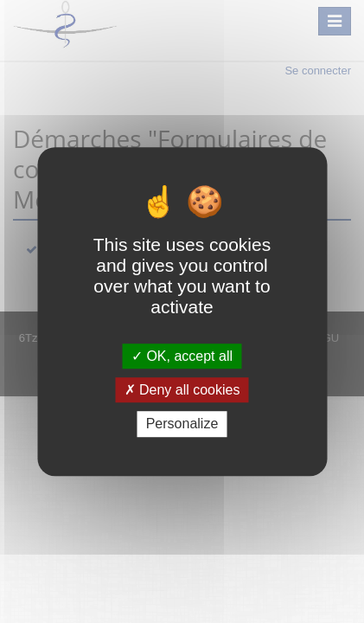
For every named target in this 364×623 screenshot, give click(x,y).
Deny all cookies (182, 390)
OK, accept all (182, 356)
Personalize (182, 424)
